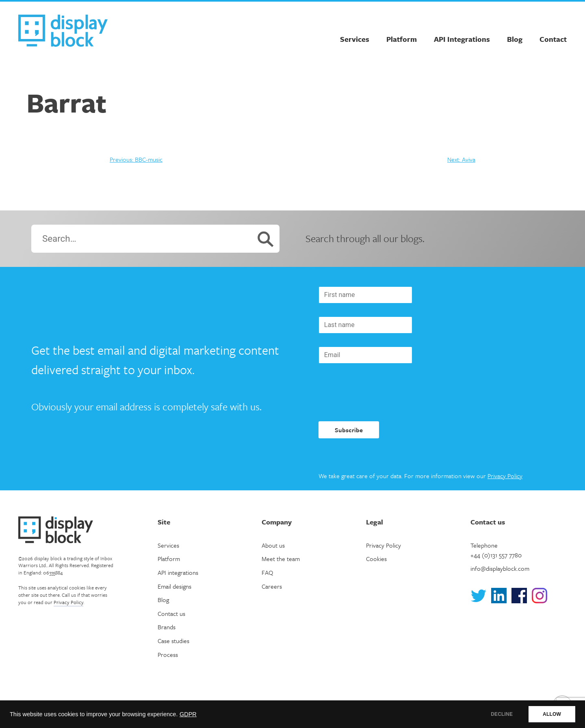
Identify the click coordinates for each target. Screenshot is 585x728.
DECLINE (502, 714)
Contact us (171, 613)
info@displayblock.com (500, 568)
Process (168, 654)
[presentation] (380, 392)
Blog (515, 39)
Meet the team (281, 559)
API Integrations (462, 39)
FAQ (267, 572)
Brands (167, 627)
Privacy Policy (505, 476)
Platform (402, 39)
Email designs (174, 586)
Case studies (173, 641)
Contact (553, 39)
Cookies (376, 559)
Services (355, 39)
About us (273, 545)
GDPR (188, 714)
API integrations (178, 572)
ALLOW (552, 714)
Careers (272, 586)
